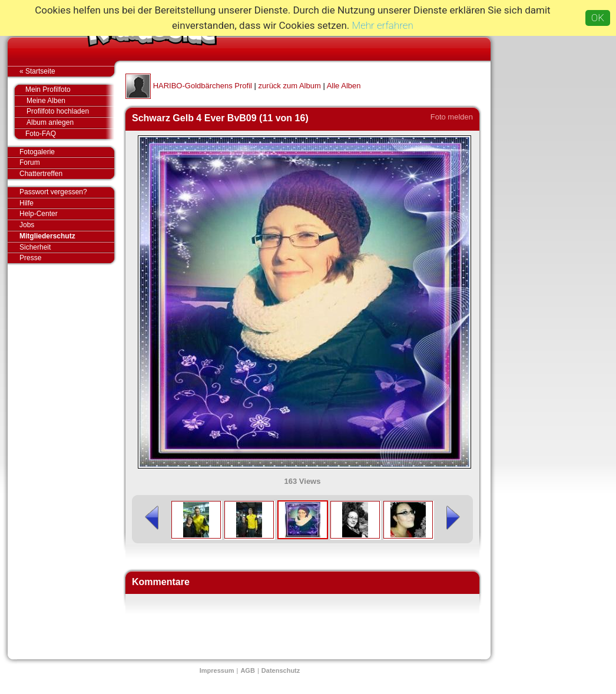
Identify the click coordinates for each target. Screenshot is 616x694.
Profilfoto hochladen (70, 112)
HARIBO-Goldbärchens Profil (203, 86)
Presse (67, 258)
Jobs (27, 225)
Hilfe (27, 203)
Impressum (217, 670)
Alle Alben (344, 86)
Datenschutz (281, 670)
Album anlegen (70, 123)
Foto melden (452, 117)
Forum (30, 162)
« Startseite (67, 71)
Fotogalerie (67, 152)
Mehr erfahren (383, 25)
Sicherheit (35, 247)
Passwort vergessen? (67, 192)
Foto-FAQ (64, 134)
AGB (247, 670)
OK (598, 18)
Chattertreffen (67, 174)
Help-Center (39, 214)
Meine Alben (70, 101)
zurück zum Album (290, 86)
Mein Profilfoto (64, 90)
